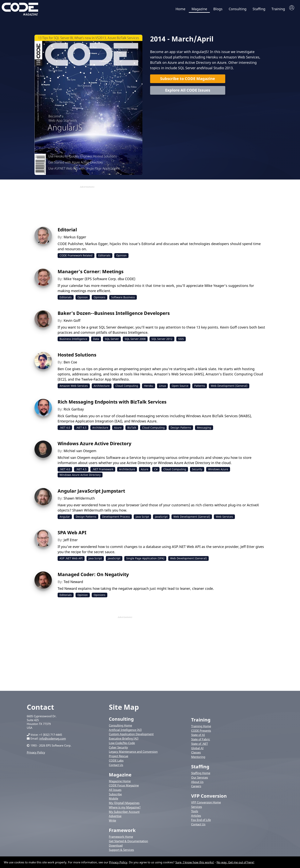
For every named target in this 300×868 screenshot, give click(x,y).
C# (156, 471)
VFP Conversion (209, 798)
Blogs (218, 9)
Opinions (100, 299)
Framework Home (121, 839)
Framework (122, 832)
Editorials (104, 257)
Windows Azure (218, 471)
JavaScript (161, 519)
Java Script (142, 519)
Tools (195, 813)
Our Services (200, 779)
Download (116, 847)
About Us (197, 784)
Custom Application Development (131, 736)
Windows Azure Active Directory (95, 445)
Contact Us (116, 767)
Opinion (121, 257)
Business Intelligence (73, 341)
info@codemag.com (53, 740)
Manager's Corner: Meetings (91, 273)
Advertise (115, 818)
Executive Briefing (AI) (124, 740)
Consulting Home (120, 727)
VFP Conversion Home (206, 804)
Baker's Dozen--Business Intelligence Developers (114, 315)
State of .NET (200, 746)
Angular (65, 519)
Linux (162, 388)
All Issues (115, 792)
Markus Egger (75, 239)
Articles (196, 817)
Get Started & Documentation (128, 843)
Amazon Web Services (74, 388)
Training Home (201, 728)
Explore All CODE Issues (188, 92)
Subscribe (115, 796)
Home (180, 9)
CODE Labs (116, 762)
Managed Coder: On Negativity (93, 576)
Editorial (67, 231)
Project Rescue (118, 758)
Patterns (200, 388)
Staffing (259, 9)
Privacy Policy (36, 754)
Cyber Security (118, 749)
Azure (118, 429)
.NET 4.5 (81, 429)
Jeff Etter (71, 542)
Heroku (149, 388)
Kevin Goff (72, 322)
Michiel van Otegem (80, 453)
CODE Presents (201, 732)
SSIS (181, 341)
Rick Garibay (74, 411)
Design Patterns (181, 429)
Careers (196, 788)
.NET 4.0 (65, 429)
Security (197, 471)
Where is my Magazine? (125, 809)
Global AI (197, 750)
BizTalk (132, 429)
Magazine (199, 9)
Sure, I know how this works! (195, 862)
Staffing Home (201, 775)
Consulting (238, 9)
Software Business (123, 299)
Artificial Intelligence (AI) (125, 732)
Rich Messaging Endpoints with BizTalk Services (112, 404)
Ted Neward (73, 584)
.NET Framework (103, 471)
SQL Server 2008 (135, 341)
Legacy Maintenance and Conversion (133, 753)
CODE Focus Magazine (124, 787)
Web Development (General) (229, 388)
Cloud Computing (127, 388)
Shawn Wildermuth (79, 500)
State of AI (198, 737)
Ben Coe (70, 364)
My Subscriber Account (124, 814)
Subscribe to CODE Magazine (188, 80)
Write (112, 822)
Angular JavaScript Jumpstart (91, 493)
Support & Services (121, 852)
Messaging (204, 429)
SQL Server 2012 (162, 341)
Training (278, 9)
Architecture (102, 388)
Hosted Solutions (77, 357)
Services (197, 809)
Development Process (116, 519)
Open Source (180, 388)
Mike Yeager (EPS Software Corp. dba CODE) (99, 281)
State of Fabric (201, 741)
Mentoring (198, 759)
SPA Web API (72, 534)
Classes (196, 754)
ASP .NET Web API (71, 560)
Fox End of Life (201, 822)
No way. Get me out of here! (235, 862)
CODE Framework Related (76, 257)
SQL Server (112, 341)
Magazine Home (120, 783)
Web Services (224, 519)
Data (96, 341)
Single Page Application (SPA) (145, 560)
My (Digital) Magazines (124, 805)
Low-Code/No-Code (122, 745)
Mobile (113, 801)
